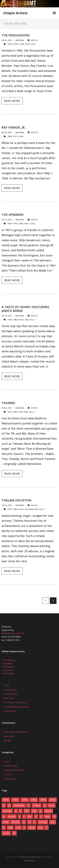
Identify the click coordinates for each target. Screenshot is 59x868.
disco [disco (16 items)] (52, 805)
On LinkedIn (8, 670)
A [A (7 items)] (4, 805)
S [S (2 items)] (24, 828)
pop (15, 136)
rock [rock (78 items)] (18, 828)
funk (21, 412)
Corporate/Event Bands (14, 770)
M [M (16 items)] (54, 817)
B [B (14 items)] (9, 805)
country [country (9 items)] (37, 805)
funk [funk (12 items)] (34, 811)
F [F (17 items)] (20, 811)
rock (28, 44)
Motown (29, 509)
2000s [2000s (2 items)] (53, 800)
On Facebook (9, 660)
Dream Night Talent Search (16, 702)
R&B (23, 44)
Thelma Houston (16, 500)
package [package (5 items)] (43, 822)
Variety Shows (10, 779)
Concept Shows (11, 766)
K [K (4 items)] (36, 817)
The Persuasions (16, 35)
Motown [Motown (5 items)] (15, 822)
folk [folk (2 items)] (27, 811)
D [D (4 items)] (45, 805)
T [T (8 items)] (46, 828)
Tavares (8, 403)
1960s (10, 44)
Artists (34, 40)
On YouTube (8, 674)
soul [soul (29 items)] (40, 828)
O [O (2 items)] (29, 822)
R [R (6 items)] (4, 828)
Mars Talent (9, 698)
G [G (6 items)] (41, 811)
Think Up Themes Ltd (30, 857)
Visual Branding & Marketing (16, 707)
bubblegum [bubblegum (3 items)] (19, 805)
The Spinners (13, 215)
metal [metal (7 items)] (6, 822)
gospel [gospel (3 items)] (48, 811)
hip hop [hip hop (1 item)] (12, 817)
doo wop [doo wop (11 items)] (7, 811)
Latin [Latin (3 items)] (47, 817)
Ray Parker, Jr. (14, 127)
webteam (20, 40)
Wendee (7, 741)
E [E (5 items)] (16, 811)
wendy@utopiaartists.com (13, 633)
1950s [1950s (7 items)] (6, 800)
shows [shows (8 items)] (32, 828)
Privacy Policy (10, 711)
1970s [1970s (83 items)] (25, 800)
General (7, 774)
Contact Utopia (11, 694)
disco (21, 320)
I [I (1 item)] (19, 817)
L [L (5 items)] (41, 817)
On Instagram (9, 667)
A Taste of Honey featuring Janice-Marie (25, 309)
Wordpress (29, 860)
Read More (12, 101)
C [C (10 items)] (28, 805)
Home (7, 685)
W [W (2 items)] (14, 833)
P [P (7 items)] (34, 822)
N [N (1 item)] (24, 822)
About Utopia (10, 690)
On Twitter (7, 664)
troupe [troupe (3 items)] (6, 833)
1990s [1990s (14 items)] (43, 800)
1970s (15, 44)
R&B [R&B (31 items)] (10, 828)
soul (33, 44)
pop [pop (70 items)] (53, 822)
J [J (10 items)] (24, 817)
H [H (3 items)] (4, 817)
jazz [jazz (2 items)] (30, 817)
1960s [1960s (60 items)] (15, 800)
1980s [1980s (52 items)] (34, 800)
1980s (10, 136)
